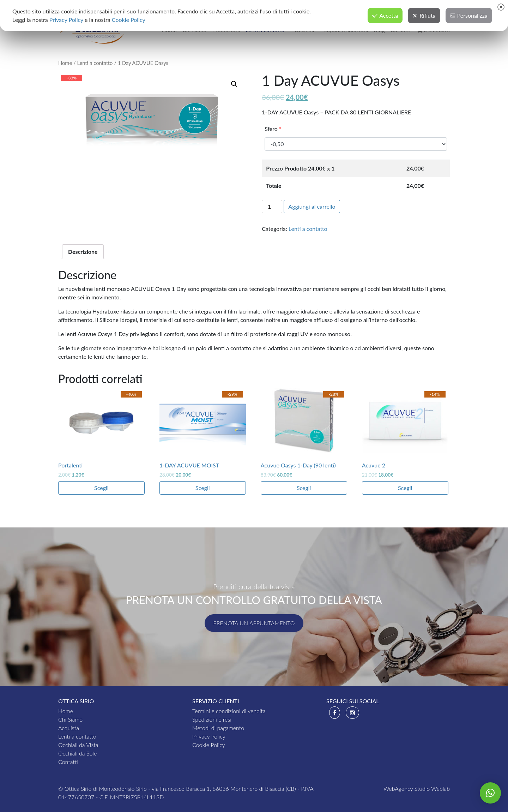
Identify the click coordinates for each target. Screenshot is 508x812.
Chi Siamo (70, 719)
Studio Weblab (432, 789)
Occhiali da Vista (78, 745)
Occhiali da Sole (77, 753)
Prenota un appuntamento (254, 623)
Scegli (101, 488)
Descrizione (83, 252)
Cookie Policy (209, 745)
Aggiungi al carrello (312, 206)
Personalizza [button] (469, 15)
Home (65, 63)
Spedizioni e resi (212, 719)
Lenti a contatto (95, 63)
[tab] (83, 252)
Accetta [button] (385, 15)
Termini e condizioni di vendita (229, 711)
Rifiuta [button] (424, 15)
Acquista (69, 728)
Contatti (68, 762)
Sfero (273, 129)
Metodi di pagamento (218, 728)
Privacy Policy (209, 736)
